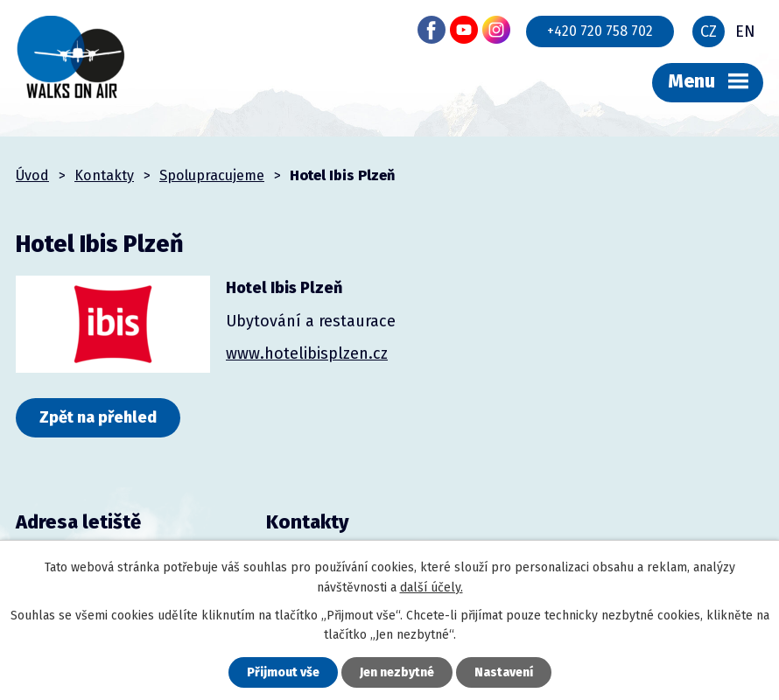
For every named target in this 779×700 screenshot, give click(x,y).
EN (745, 31)
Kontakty (104, 175)
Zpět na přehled (98, 417)
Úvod (32, 175)
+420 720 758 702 (600, 31)
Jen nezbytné (397, 672)
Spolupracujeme (212, 175)
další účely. (432, 588)
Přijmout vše (283, 672)
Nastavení (504, 672)
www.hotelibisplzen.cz (307, 353)
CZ (709, 31)
